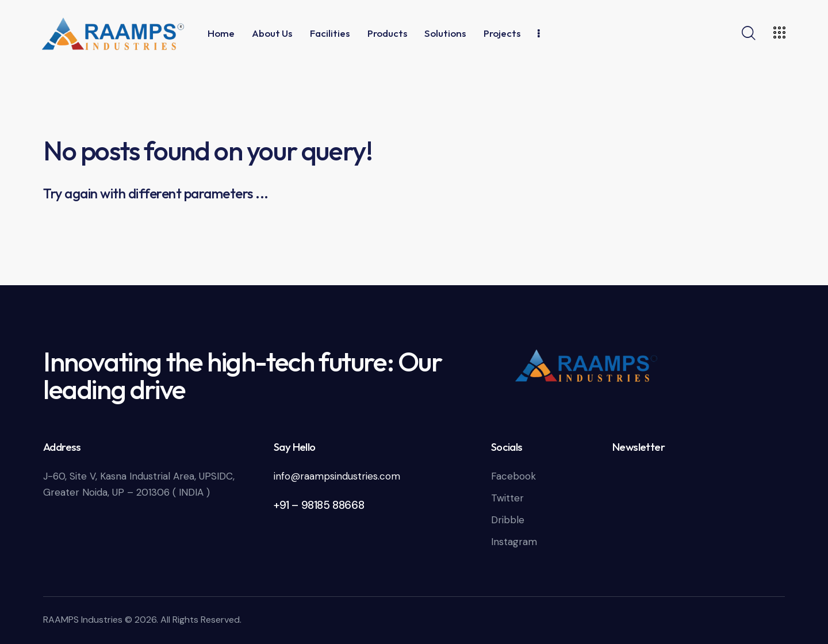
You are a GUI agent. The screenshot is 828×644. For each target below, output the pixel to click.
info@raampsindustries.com (337, 476)
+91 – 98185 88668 (319, 505)
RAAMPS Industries (83, 620)
